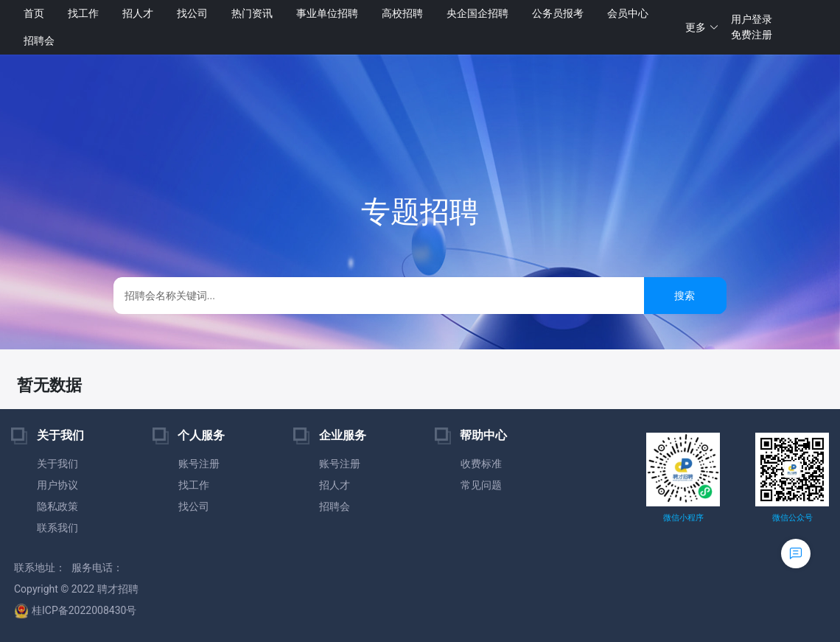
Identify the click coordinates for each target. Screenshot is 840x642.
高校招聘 (402, 13)
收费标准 (481, 464)
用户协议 (57, 485)
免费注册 (752, 35)
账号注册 (199, 464)
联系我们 (57, 528)
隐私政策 (57, 506)
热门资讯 (252, 13)
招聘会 (39, 41)
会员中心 (628, 13)
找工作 (83, 13)
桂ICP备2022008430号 (75, 610)
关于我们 (57, 464)
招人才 (138, 13)
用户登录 (752, 19)
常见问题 (481, 485)
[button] (702, 28)
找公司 (192, 13)
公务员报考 (558, 13)
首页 (34, 13)
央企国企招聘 (477, 13)
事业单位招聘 (327, 13)
